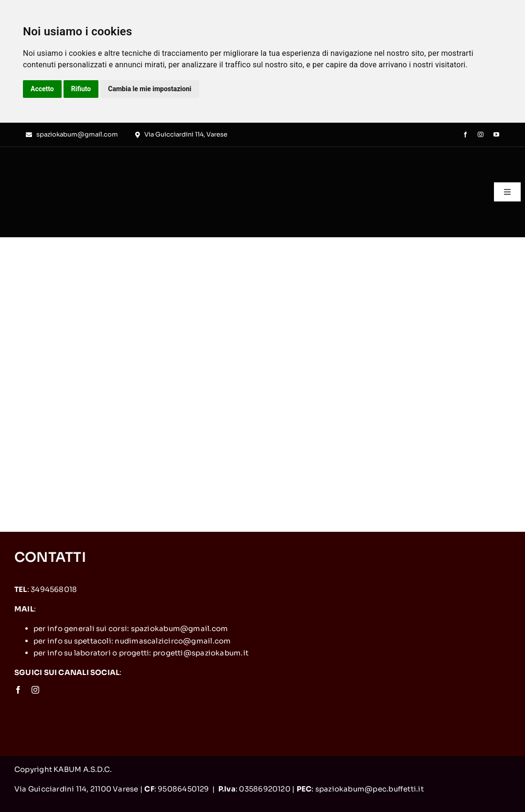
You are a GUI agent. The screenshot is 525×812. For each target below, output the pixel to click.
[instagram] (481, 135)
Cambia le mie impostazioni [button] (150, 89)
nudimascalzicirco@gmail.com (173, 641)
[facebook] (465, 135)
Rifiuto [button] (81, 89)
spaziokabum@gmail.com (180, 628)
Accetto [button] (42, 89)
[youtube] (496, 135)
